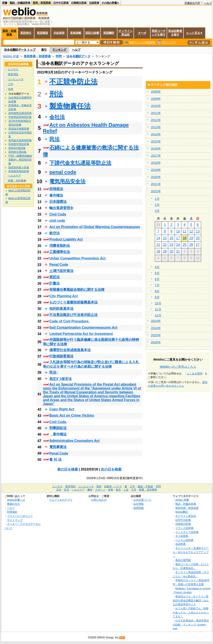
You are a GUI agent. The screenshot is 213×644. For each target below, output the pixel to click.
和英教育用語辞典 (19, 171)
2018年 (156, 163)
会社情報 (138, 504)
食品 (118, 490)
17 (178, 238)
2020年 (156, 177)
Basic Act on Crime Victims (72, 415)
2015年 (156, 141)
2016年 (156, 148)
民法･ (54, 372)
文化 (59, 490)
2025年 (156, 335)
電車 (99, 486)
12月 (158, 315)
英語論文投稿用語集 (20, 140)
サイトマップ (15, 520)
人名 (126, 490)
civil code (57, 221)
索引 (44, 50)
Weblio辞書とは (16, 500)
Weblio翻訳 (182, 512)
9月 (157, 297)
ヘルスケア (14, 176)
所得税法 (56, 189)
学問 (59, 56)
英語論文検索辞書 (19, 129)
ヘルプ (208, 3)
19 (191, 238)
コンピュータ (16, 79)
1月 (157, 199)
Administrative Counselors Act (74, 441)
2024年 (156, 328)
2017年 (156, 156)
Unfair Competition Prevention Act (77, 258)
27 (198, 245)
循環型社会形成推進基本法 (70, 350)
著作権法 (56, 195)
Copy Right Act (62, 409)
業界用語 (13, 74)
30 (171, 251)
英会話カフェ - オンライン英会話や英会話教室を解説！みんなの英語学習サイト (191, 600)
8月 (157, 291)
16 (171, 238)
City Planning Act (64, 296)
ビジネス (13, 69)
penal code (63, 172)
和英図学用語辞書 (19, 144)
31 (178, 251)
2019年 (156, 170)
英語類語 (42, 33)
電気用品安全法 (67, 181)
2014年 (156, 134)
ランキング (59, 50)
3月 (157, 211)
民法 (54, 139)
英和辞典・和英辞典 (37, 56)
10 (178, 231)
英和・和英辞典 (42, 3)
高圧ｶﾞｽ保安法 (61, 379)
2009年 (156, 99)
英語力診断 (92, 33)
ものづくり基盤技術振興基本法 (73, 302)
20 (198, 238)
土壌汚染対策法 (61, 271)
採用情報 (138, 508)
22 (165, 245)
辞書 (5, 3)
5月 (157, 273)
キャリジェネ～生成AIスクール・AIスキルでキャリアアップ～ (191, 552)
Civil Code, (58, 422)
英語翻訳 (109, 33)
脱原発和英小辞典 (19, 167)
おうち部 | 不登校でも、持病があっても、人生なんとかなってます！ (191, 612)
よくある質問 (194, 374)
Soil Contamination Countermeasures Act (83, 327)
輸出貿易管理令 (61, 208)
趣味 (90, 490)
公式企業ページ (142, 500)
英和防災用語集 (17, 152)
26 (191, 245)
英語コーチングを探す (159, 33)
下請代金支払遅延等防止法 (80, 163)
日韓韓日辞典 (79, 3)
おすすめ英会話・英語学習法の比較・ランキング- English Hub (191, 624)
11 (185, 231)
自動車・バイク (113, 486)
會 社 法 (55, 459)
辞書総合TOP (192, 3)
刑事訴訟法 (58, 428)
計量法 (54, 283)
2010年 (156, 106)
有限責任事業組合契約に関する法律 (77, 290)
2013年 (156, 127)
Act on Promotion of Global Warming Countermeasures (95, 227)
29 (165, 251)
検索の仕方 (14, 504)
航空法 (54, 233)
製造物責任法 (70, 106)
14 (158, 238)
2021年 (156, 184)
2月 (157, 205)
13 (198, 231)
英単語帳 (76, 33)
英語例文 (26, 33)
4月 (157, 267)
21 (158, 245)
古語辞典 (94, 3)
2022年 (156, 191)
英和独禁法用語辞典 (20, 113)
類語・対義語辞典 (20, 3)
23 (171, 245)
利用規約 (12, 512)
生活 (67, 490)
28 (158, 251)
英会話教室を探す (175, 33)
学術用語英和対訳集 (20, 117)
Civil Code (58, 214)
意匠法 (54, 277)
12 (191, 231)
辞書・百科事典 (17, 181)
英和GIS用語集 (17, 148)
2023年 (156, 321)
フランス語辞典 (184, 528)
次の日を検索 (111, 469)
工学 (11, 84)
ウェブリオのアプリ (61, 500)
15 (165, 238)
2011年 (156, 113)
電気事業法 (58, 447)
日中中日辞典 (61, 3)
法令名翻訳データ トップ (20, 50)
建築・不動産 (145, 486)
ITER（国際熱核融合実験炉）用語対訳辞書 (20, 160)
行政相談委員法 (61, 356)
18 (185, 238)
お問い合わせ (99, 500)
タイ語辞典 (182, 536)
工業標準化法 (60, 252)
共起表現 (59, 33)
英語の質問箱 (183, 560)
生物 (110, 490)
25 (185, 245)
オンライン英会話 (125, 33)
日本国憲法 (58, 202)
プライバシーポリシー (20, 516)
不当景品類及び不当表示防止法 (73, 315)
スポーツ (100, 490)
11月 (158, 309)
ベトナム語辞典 (184, 540)
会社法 (57, 117)
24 (178, 245)
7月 (157, 285)
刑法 (56, 94)
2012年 (156, 120)
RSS (122, 638)
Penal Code (59, 265)
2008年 (156, 92)
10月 (158, 303)
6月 (157, 279)
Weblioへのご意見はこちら (178, 367)
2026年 (156, 342)
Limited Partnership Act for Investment (81, 334)
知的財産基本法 (61, 309)
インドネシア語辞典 (187, 532)
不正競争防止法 (73, 82)
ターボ (142, 33)
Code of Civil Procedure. (69, 321)
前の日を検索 (68, 469)
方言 (134, 490)
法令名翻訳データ (78, 56)
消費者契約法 (60, 246)
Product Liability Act (66, 239)
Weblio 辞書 (11, 56)
